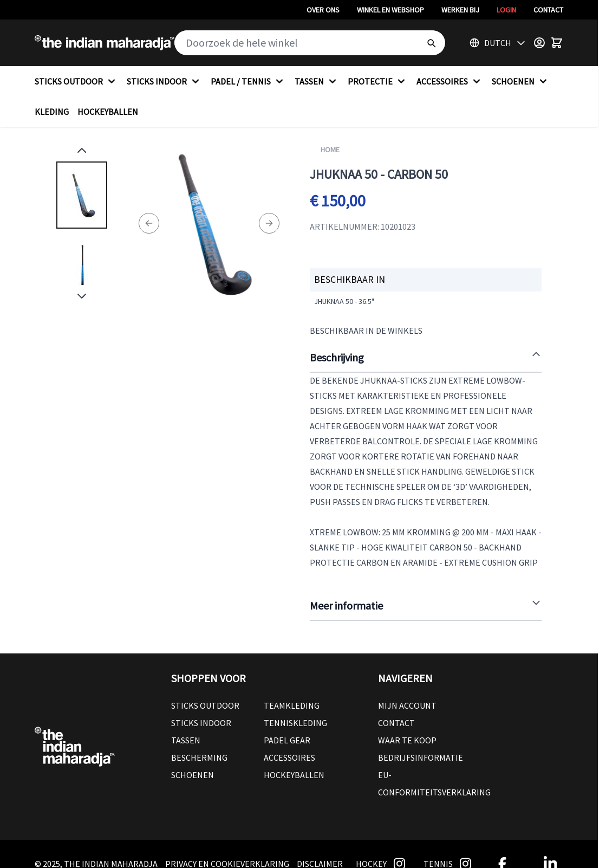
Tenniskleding (295, 723)
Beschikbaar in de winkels (366, 331)
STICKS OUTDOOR (76, 81)
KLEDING (52, 112)
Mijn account (407, 705)
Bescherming (199, 757)
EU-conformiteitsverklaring (434, 783)
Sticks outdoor (205, 705)
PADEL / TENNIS (248, 81)
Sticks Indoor (201, 723)
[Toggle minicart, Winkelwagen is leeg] (557, 43)
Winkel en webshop (390, 10)
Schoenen (193, 775)
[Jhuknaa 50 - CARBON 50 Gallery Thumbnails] (82, 223)
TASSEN (317, 81)
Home (330, 150)
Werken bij (460, 10)
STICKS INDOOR (164, 81)
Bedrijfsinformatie (421, 757)
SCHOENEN (521, 81)
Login (506, 10)
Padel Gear (287, 740)
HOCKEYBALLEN (108, 112)
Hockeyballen (294, 775)
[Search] (431, 43)
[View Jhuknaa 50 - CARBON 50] (82, 195)
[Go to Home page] (105, 43)
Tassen (186, 740)
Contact (548, 10)
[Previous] (149, 223)
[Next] (269, 223)
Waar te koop (407, 740)
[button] (264, 678)
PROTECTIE (378, 81)
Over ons (323, 10)
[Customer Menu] (539, 43)
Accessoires (289, 757)
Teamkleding (292, 705)
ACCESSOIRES (450, 81)
